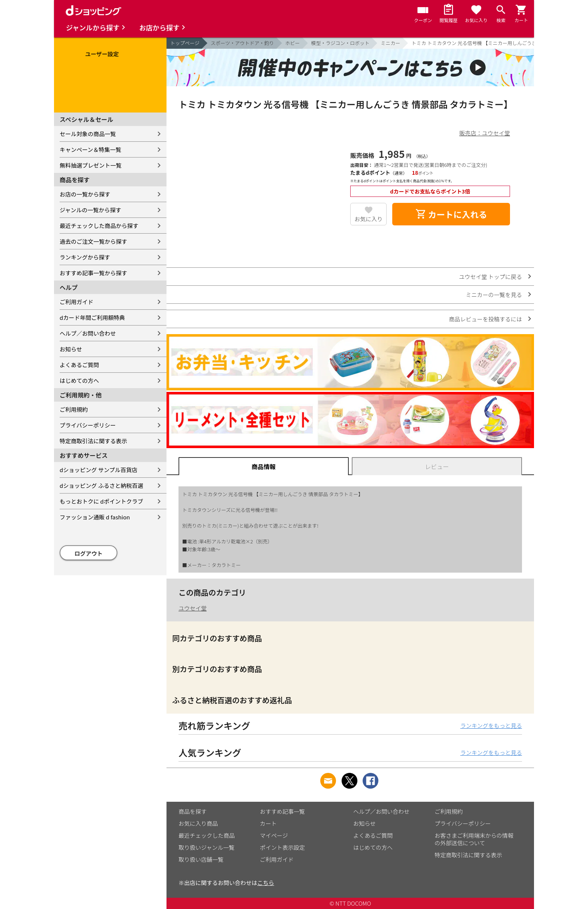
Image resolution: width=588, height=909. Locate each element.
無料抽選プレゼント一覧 (91, 165)
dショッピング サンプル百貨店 (98, 470)
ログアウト (89, 553)
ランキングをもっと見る (491, 725)
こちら (266, 883)
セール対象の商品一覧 (88, 134)
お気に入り (368, 219)
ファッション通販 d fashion (95, 517)
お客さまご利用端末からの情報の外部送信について (474, 839)
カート (268, 823)
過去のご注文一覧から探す (93, 241)
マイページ (274, 835)
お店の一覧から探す (85, 194)
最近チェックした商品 (207, 835)
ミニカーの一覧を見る (494, 295)
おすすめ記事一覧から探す (93, 273)
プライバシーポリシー (88, 425)
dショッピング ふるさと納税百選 (101, 485)
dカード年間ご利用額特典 (92, 317)
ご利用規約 (74, 409)
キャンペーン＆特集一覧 (90, 149)
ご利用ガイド (76, 302)
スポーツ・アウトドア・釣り (242, 43)
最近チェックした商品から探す (99, 226)
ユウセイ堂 (193, 608)
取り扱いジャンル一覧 (206, 847)
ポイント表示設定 (282, 847)
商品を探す (193, 811)
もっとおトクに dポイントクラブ (101, 501)
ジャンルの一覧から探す (90, 210)
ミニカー (390, 43)
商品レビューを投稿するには (485, 319)
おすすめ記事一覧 (282, 811)
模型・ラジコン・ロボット (340, 43)
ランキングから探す (85, 257)
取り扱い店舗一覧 (201, 859)
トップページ (185, 43)
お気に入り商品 (198, 823)
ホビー (293, 43)
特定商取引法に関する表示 (93, 441)
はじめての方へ (79, 380)
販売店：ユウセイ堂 (485, 133)
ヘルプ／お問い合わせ (88, 333)
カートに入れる (451, 214)
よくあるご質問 (79, 365)
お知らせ (71, 349)
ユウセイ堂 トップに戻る (490, 277)
